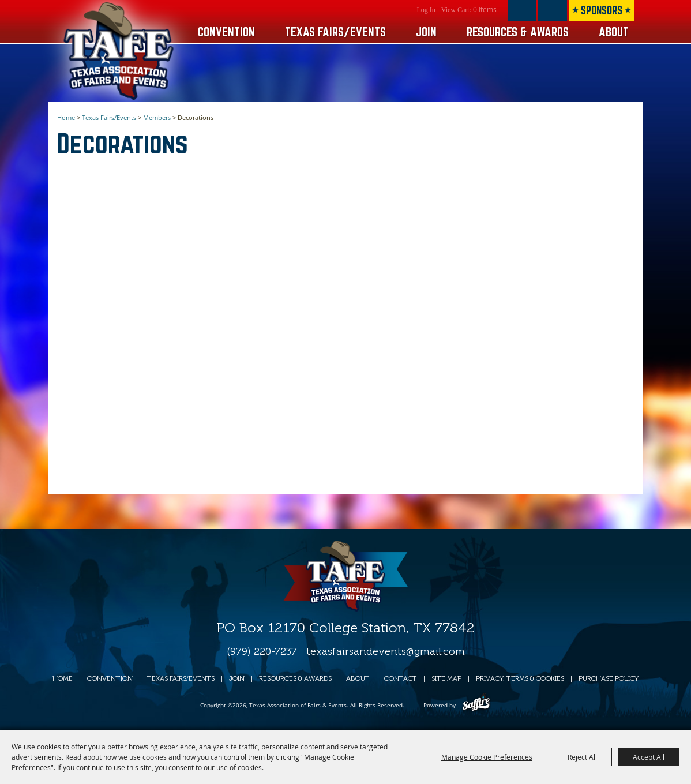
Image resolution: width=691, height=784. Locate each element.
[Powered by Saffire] (476, 705)
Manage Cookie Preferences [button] (487, 757)
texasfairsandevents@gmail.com (386, 651)
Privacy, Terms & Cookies (520, 678)
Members (157, 117)
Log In (426, 10)
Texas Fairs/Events (335, 32)
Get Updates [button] (553, 10)
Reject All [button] (582, 757)
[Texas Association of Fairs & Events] (120, 51)
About (614, 32)
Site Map (446, 678)
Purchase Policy (609, 678)
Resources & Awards (518, 32)
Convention (226, 32)
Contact (401, 678)
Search (522, 10)
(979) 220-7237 (262, 651)
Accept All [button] (649, 757)
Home (66, 117)
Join (426, 32)
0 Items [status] (485, 9)
